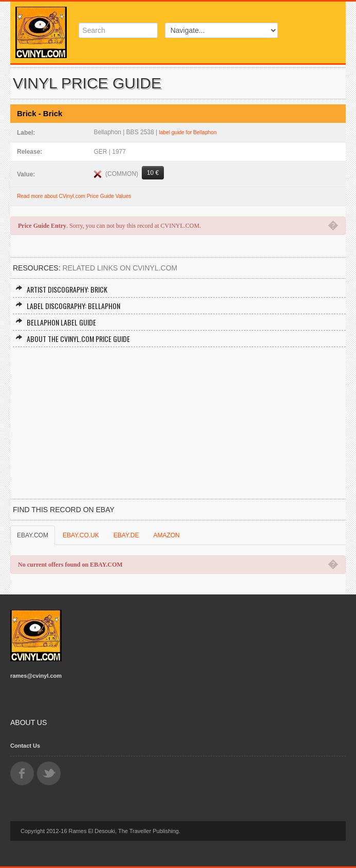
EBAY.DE (126, 535)
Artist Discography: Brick (61, 289)
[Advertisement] (178, 424)
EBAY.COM (33, 535)
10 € (153, 173)
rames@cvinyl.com (36, 676)
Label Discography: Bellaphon (68, 306)
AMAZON (166, 535)
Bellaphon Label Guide (56, 322)
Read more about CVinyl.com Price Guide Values (74, 196)
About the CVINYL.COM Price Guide (73, 339)
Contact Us (25, 746)
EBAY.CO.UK (81, 535)
